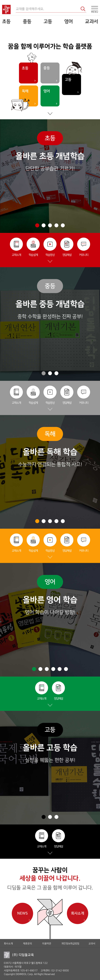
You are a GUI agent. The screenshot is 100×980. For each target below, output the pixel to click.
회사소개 (78, 913)
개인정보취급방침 (70, 944)
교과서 (90, 21)
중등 (28, 21)
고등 (48, 21)
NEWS (22, 913)
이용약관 (47, 944)
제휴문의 (27, 944)
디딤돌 (8, 10)
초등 (8, 21)
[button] (37, 225)
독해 (25, 91)
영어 (68, 21)
